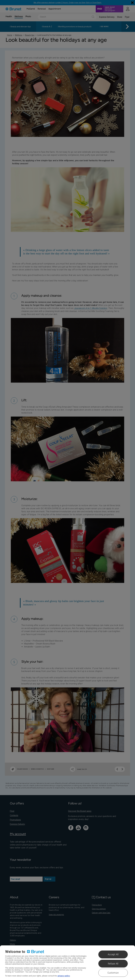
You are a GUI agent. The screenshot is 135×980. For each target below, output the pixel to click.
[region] (67, 963)
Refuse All (113, 964)
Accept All (113, 954)
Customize (113, 973)
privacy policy (64, 976)
